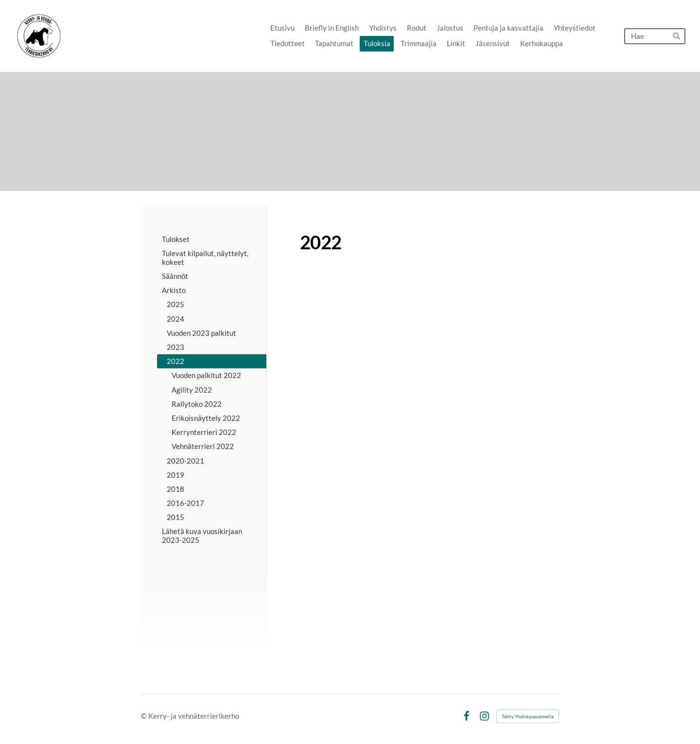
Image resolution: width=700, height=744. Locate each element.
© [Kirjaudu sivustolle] (145, 716)
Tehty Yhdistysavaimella (528, 716)
